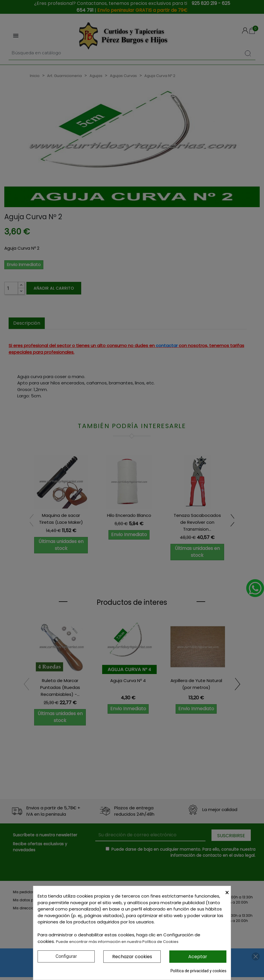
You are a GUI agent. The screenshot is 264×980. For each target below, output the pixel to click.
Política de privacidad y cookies (198, 971)
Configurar (66, 956)
